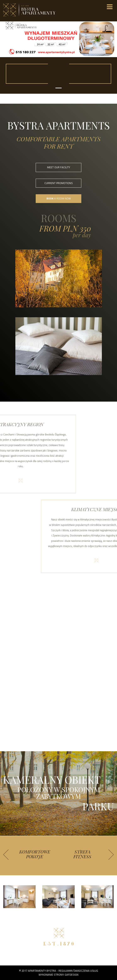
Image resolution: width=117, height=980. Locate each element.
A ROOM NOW (59, 198)
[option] (35, 856)
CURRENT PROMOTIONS (59, 183)
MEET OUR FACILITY (59, 167)
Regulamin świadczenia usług (78, 971)
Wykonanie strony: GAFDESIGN (58, 975)
